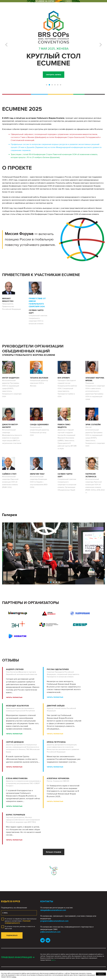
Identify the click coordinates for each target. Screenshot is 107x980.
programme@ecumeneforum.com (54, 921)
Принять (101, 974)
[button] (47, 85)
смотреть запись (54, 75)
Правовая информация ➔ (18, 957)
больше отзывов (53, 852)
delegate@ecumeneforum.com (53, 910)
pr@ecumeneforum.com (50, 932)
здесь (53, 960)
